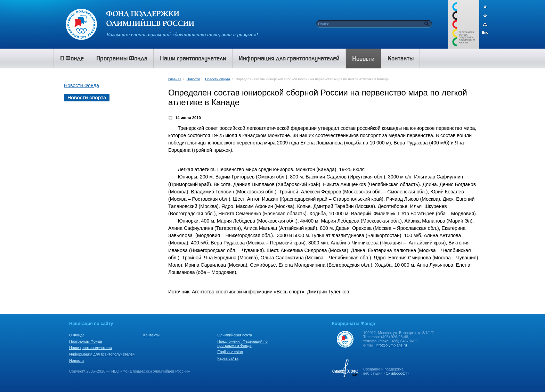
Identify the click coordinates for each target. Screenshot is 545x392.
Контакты (151, 335)
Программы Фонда (86, 341)
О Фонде (77, 335)
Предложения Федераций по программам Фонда (242, 343)
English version (230, 352)
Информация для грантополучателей (102, 354)
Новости (193, 79)
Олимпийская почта (235, 335)
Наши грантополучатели (91, 348)
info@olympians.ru (391, 345)
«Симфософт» (396, 373)
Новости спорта (218, 79)
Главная (175, 79)
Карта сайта (228, 358)
